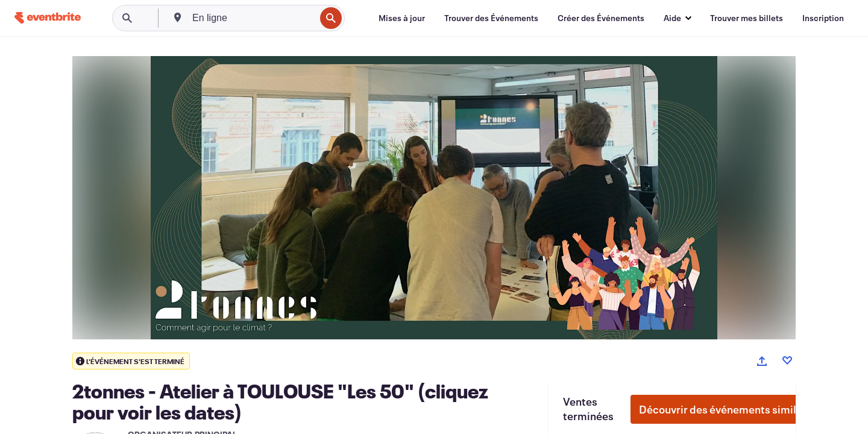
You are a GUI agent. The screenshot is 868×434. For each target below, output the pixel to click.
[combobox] (253, 18)
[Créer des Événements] (601, 18)
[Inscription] (823, 18)
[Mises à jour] (402, 18)
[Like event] (787, 360)
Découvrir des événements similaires (730, 409)
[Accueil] (48, 18)
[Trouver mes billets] (747, 18)
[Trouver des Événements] (491, 18)
